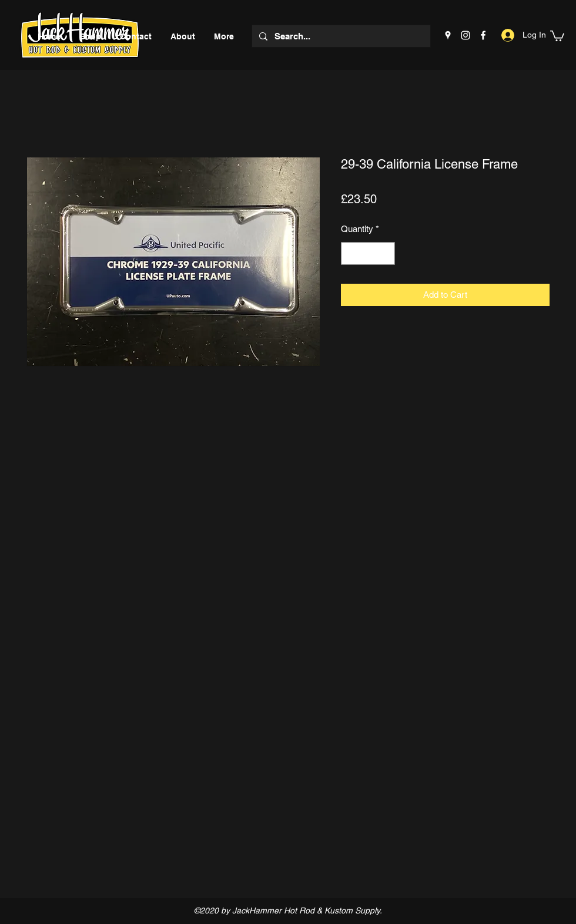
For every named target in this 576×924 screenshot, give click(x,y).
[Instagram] (466, 35)
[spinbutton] (368, 253)
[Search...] (340, 36)
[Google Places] (448, 35)
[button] (557, 35)
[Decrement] (351, 253)
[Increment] (386, 253)
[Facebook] (483, 35)
